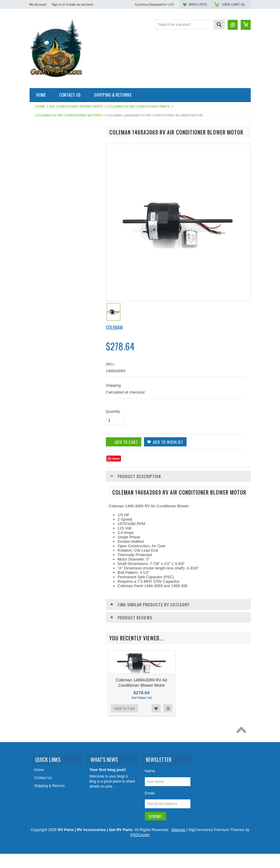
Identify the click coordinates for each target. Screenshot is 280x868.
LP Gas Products (46, 314)
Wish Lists (198, 4)
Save (116, 459)
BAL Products (44, 184)
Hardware (41, 269)
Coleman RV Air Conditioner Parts (139, 106)
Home (40, 106)
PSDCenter (140, 861)
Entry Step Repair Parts (51, 224)
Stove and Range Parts (51, 364)
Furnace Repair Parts (50, 234)
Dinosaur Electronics (49, 203)
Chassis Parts (44, 434)
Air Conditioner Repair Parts (76, 106)
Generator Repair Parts (51, 244)
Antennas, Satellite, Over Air (55, 163)
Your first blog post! (108, 796)
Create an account (80, 4)
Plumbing (40, 324)
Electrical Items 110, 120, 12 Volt (59, 213)
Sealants (40, 344)
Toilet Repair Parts (47, 374)
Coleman (114, 328)
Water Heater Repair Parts (54, 404)
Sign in (56, 4)
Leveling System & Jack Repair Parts (57, 291)
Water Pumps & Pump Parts (55, 414)
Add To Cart (46, 542)
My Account (38, 4)
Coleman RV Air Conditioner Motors (69, 115)
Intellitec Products (47, 278)
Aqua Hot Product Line (51, 153)
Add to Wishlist (81, 542)
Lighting (39, 304)
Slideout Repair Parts (50, 354)
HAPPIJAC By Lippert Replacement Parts (61, 256)
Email (150, 820)
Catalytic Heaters (46, 193)
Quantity (113, 411)
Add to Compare (93, 542)
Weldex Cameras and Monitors (57, 424)
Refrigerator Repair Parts (52, 334)
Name (150, 797)
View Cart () (233, 4)
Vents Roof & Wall (47, 384)
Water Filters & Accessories (54, 394)
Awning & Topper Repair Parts (56, 174)
